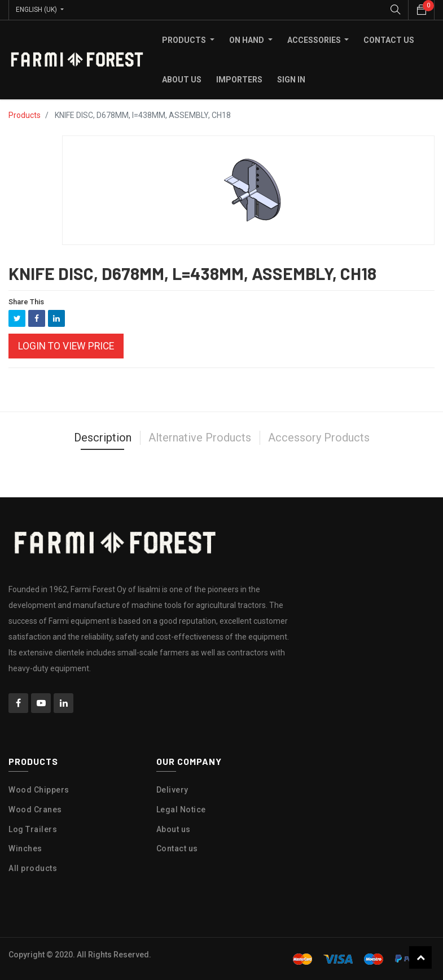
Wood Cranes (35, 809)
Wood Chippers (39, 790)
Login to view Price (66, 346)
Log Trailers (33, 829)
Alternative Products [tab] (200, 438)
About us (174, 829)
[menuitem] (389, 40)
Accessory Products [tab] (319, 438)
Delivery (172, 790)
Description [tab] (103, 438)
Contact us (177, 848)
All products (33, 868)
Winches (25, 848)
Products (25, 115)
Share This (26, 302)
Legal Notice (181, 809)
